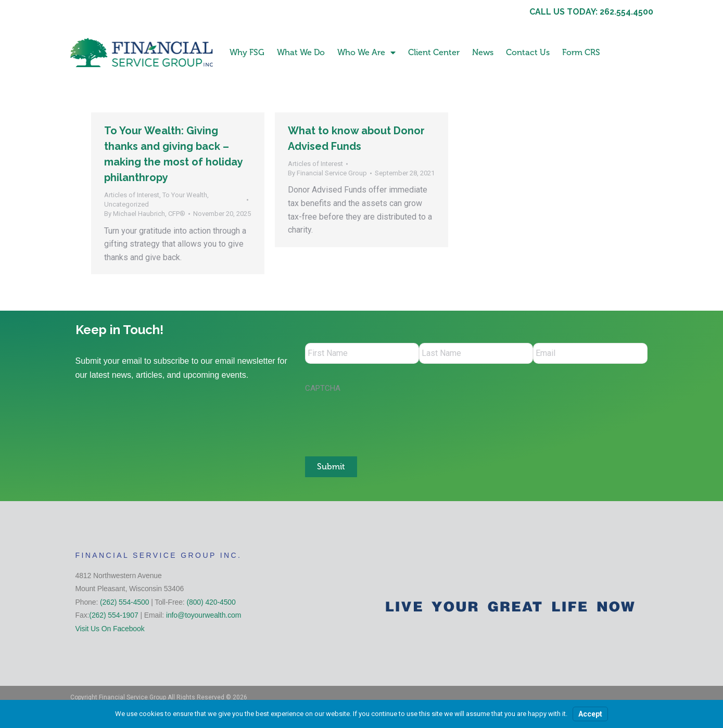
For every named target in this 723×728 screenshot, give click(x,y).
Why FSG (247, 52)
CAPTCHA (323, 388)
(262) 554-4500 (124, 602)
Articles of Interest (132, 195)
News (483, 52)
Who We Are (366, 53)
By (145, 214)
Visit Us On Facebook (110, 629)
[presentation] (384, 419)
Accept (590, 714)
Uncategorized (126, 204)
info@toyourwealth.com (204, 615)
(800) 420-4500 (211, 602)
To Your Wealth (185, 195)
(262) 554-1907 (113, 615)
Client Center (434, 52)
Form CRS (581, 52)
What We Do (301, 52)
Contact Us (528, 52)
